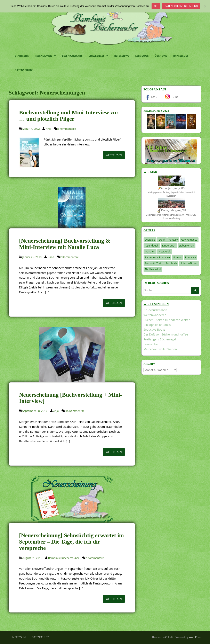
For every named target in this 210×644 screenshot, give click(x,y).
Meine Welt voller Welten (160, 349)
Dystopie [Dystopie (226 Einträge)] (150, 240)
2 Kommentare (69, 257)
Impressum (181, 56)
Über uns (161, 56)
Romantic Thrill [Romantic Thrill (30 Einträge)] (154, 263)
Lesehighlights (72, 56)
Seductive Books (154, 329)
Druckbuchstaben (155, 310)
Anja (49, 129)
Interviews (122, 56)
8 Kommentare (66, 129)
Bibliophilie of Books (157, 325)
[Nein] (205, 6)
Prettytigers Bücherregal (160, 339)
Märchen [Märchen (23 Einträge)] (150, 252)
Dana (51, 257)
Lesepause (142, 56)
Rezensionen (43, 56)
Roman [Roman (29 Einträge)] (177, 257)
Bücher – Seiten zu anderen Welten (167, 320)
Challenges (96, 56)
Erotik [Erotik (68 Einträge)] (162, 240)
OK (156, 6)
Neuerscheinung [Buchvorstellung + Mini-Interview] (71, 398)
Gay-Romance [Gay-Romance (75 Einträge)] (189, 240)
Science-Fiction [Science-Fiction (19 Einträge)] (189, 263)
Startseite (22, 56)
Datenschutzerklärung (181, 6)
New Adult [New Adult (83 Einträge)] (165, 252)
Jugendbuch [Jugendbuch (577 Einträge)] (152, 246)
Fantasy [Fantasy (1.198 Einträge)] (173, 240)
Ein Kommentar (74, 411)
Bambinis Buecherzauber (64, 558)
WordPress (195, 637)
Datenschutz (24, 70)
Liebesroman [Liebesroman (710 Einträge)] (187, 246)
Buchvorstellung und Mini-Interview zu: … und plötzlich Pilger (69, 116)
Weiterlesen (114, 155)
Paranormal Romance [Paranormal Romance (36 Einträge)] (157, 257)
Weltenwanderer (155, 315)
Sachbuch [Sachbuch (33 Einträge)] (171, 263)
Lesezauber (151, 344)
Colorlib (170, 637)
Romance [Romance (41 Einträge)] (191, 257)
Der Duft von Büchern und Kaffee (166, 334)
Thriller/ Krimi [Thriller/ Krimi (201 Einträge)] (153, 269)
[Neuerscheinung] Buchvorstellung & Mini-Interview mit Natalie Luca (65, 244)
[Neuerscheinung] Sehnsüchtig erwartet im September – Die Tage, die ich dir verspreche (71, 542)
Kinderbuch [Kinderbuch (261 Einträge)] (169, 246)
